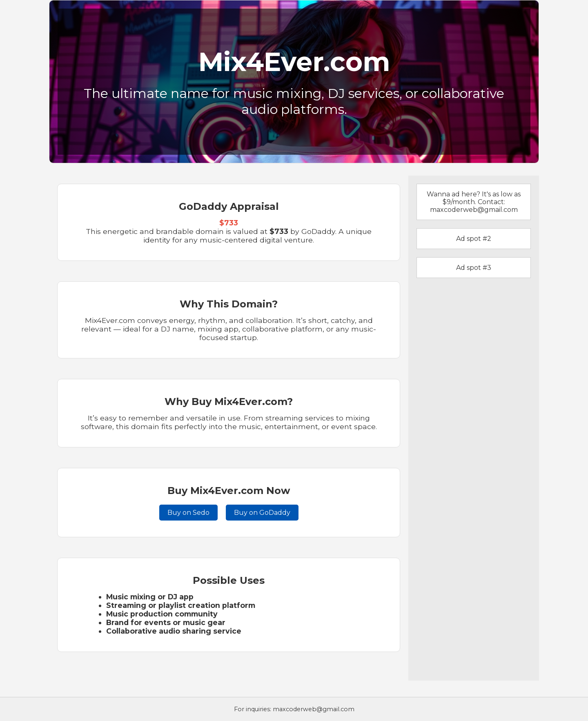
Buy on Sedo (188, 513)
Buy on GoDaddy (262, 513)
